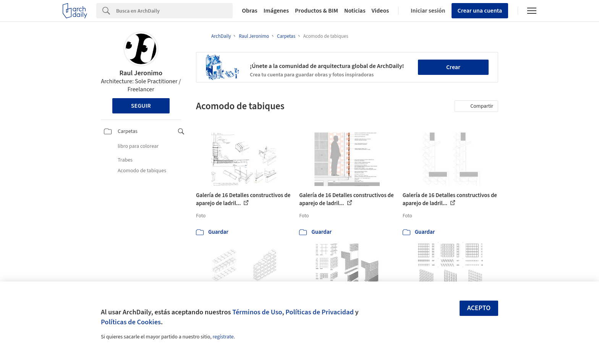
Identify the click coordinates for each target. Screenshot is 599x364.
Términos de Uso (257, 312)
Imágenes (276, 11)
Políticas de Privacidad (320, 312)
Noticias (355, 11)
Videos (380, 11)
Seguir (141, 106)
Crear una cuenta (480, 11)
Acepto (479, 308)
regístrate (223, 337)
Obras (250, 11)
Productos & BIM (316, 11)
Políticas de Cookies (131, 322)
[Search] (174, 11)
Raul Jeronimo (141, 73)
